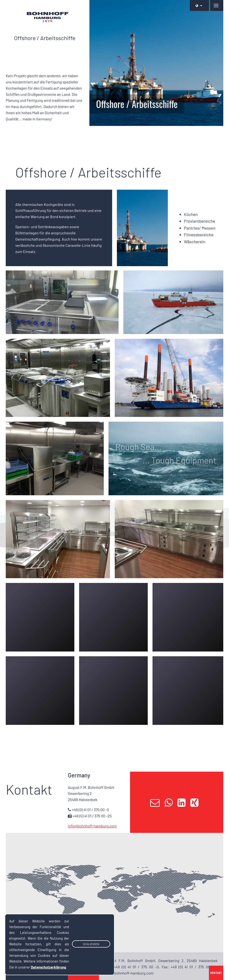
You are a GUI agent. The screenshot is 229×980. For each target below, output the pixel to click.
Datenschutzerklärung (48, 967)
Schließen (91, 944)
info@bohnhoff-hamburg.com (92, 826)
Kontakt (216, 973)
